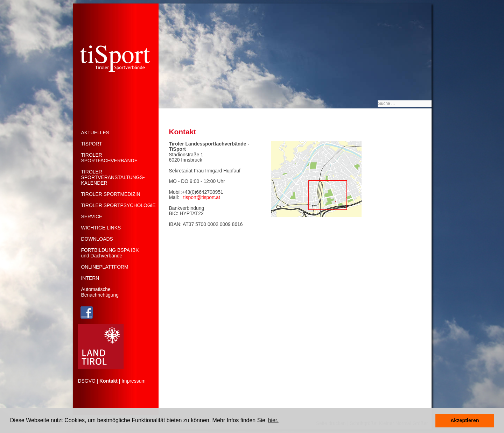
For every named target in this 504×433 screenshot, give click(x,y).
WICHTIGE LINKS (101, 228)
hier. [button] (273, 420)
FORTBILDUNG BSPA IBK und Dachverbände (110, 253)
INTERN (90, 278)
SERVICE (92, 216)
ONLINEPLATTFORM (105, 267)
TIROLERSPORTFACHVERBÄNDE (109, 158)
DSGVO (87, 381)
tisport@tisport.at (202, 197)
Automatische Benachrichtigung (100, 292)
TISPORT (92, 144)
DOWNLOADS (97, 239)
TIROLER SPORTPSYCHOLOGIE (118, 205)
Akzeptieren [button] (465, 420)
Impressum (134, 381)
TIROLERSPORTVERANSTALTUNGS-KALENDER (113, 177)
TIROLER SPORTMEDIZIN (111, 194)
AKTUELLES (95, 133)
